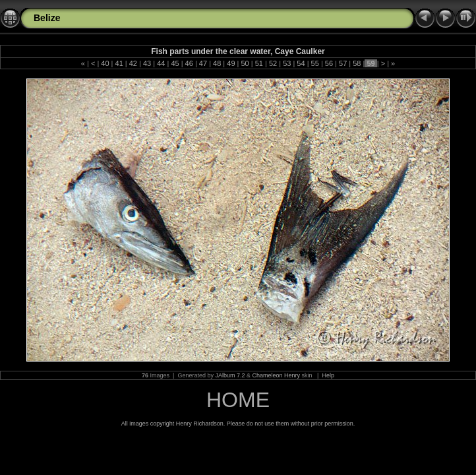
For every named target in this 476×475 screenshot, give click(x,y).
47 (203, 63)
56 (329, 63)
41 (119, 63)
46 (189, 63)
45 (175, 63)
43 (147, 63)
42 (133, 63)
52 (273, 63)
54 (301, 63)
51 (259, 63)
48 (217, 63)
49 (231, 63)
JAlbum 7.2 (230, 375)
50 (245, 63)
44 (161, 63)
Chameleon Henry (277, 375)
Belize (47, 18)
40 (105, 63)
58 (357, 63)
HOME (238, 400)
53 (287, 63)
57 (343, 63)
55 (315, 63)
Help (328, 375)
